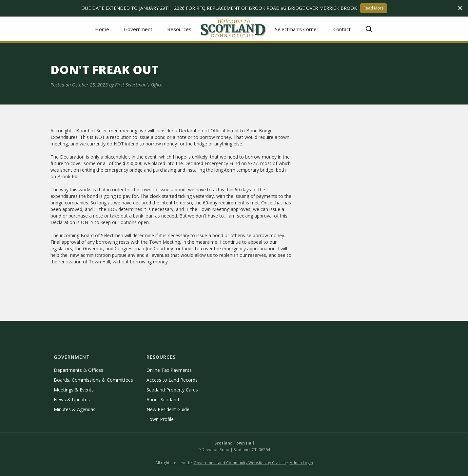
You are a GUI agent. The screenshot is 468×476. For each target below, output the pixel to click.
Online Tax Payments (169, 370)
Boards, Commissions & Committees (93, 380)
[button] (138, 29)
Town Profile (160, 419)
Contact (342, 29)
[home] (233, 29)
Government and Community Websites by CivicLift (240, 463)
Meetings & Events (74, 390)
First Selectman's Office (139, 85)
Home (102, 29)
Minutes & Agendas (75, 409)
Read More (374, 8)
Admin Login (301, 463)
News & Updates (72, 400)
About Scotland (163, 400)
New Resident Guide (168, 409)
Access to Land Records (172, 380)
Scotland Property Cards (172, 390)
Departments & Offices (78, 370)
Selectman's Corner (297, 29)
